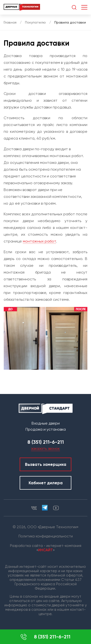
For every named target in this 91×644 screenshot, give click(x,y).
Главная (10, 22)
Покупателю (35, 22)
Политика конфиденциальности (46, 536)
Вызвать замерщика (46, 464)
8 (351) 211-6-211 (45, 637)
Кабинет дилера (46, 483)
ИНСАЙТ (45, 550)
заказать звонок (45, 448)
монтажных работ (39, 241)
